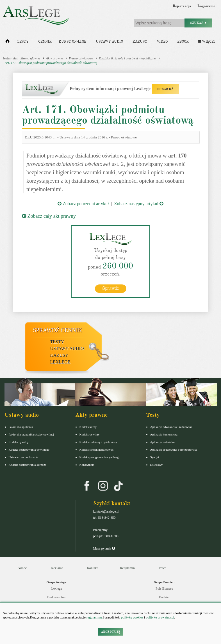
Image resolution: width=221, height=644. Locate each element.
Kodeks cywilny (19, 442)
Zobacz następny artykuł (139, 204)
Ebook (183, 42)
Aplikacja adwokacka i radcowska (171, 427)
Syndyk (155, 457)
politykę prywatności (160, 617)
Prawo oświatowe (81, 58)
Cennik (45, 42)
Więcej (207, 42)
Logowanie (206, 6)
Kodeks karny (88, 427)
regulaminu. (94, 617)
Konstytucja (87, 465)
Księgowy (157, 465)
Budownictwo (57, 597)
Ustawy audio (109, 42)
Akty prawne (54, 58)
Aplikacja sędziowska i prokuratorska (174, 450)
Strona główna (30, 58)
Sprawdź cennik (58, 330)
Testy (23, 42)
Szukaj (198, 23)
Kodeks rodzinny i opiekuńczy (98, 442)
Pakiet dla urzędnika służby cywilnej (31, 434)
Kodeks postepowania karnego (28, 465)
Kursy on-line (72, 42)
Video (162, 42)
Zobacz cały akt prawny (49, 216)
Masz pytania (104, 548)
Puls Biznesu (164, 589)
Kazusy (140, 42)
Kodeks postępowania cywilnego (29, 450)
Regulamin (127, 568)
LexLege (60, 362)
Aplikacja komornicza (164, 434)
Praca (162, 568)
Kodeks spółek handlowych (97, 450)
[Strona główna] (7, 42)
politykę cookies (132, 617)
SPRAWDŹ (165, 89)
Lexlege (57, 589)
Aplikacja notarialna (163, 442)
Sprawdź (110, 288)
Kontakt (92, 568)
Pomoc (22, 568)
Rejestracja (182, 6)
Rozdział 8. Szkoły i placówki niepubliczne (127, 58)
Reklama (57, 568)
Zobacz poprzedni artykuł (83, 204)
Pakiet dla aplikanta (21, 427)
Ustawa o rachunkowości (24, 457)
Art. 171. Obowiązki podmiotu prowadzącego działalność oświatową (51, 63)
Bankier (164, 597)
